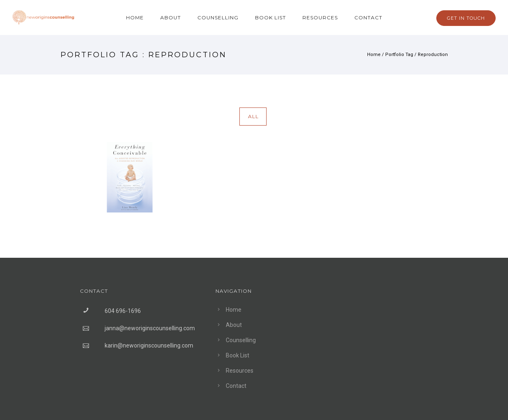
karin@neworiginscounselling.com (149, 345)
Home (135, 17)
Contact (368, 17)
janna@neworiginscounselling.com (150, 328)
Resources (320, 17)
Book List (270, 17)
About (171, 17)
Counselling (218, 17)
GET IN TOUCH (466, 18)
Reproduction (433, 55)
